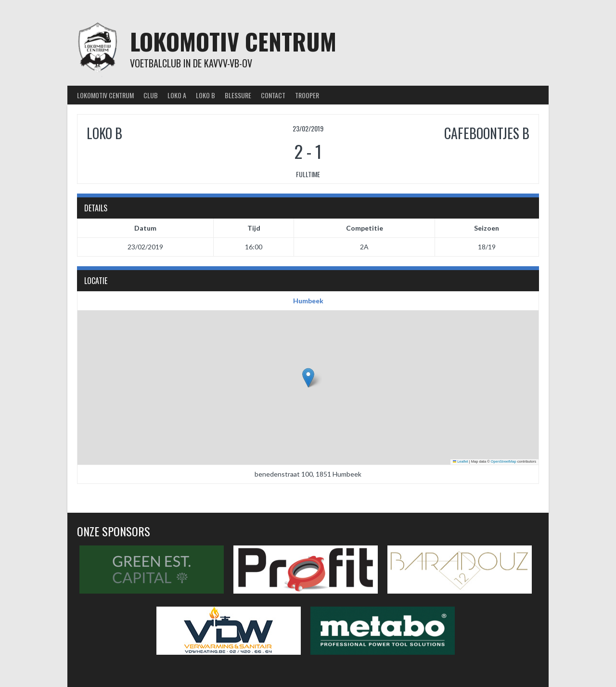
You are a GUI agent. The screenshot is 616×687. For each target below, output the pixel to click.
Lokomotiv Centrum (233, 41)
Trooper (307, 95)
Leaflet (461, 461)
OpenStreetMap (504, 461)
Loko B (205, 95)
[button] (308, 378)
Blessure (238, 95)
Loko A (177, 95)
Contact (273, 95)
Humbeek (308, 301)
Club (151, 95)
